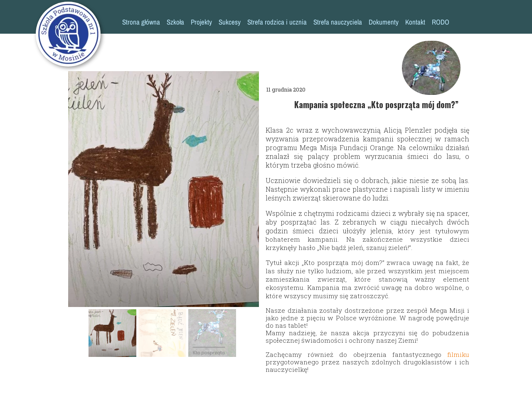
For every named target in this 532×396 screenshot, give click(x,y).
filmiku (458, 354)
